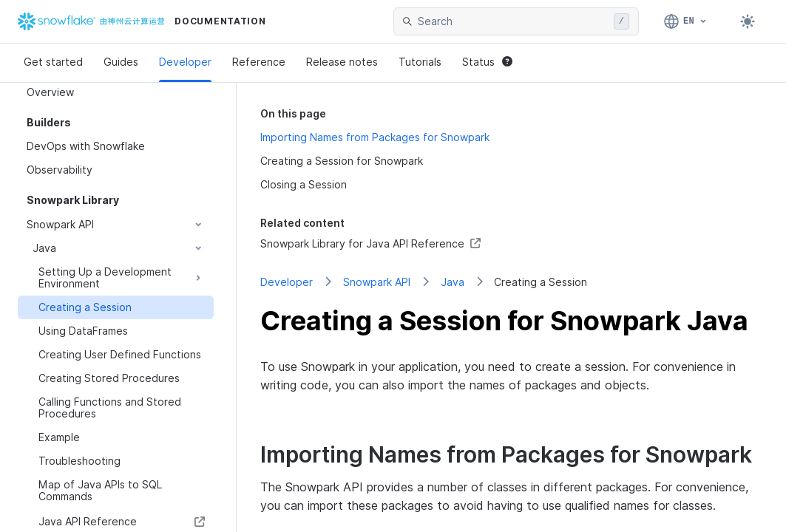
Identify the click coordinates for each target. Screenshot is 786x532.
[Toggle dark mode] (748, 21)
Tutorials (420, 62)
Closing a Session (304, 184)
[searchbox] (513, 21)
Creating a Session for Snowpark (342, 161)
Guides (121, 62)
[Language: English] (686, 21)
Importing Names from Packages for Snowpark (375, 137)
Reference (259, 62)
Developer (185, 62)
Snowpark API (377, 282)
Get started (53, 62)
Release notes (342, 62)
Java (453, 282)
